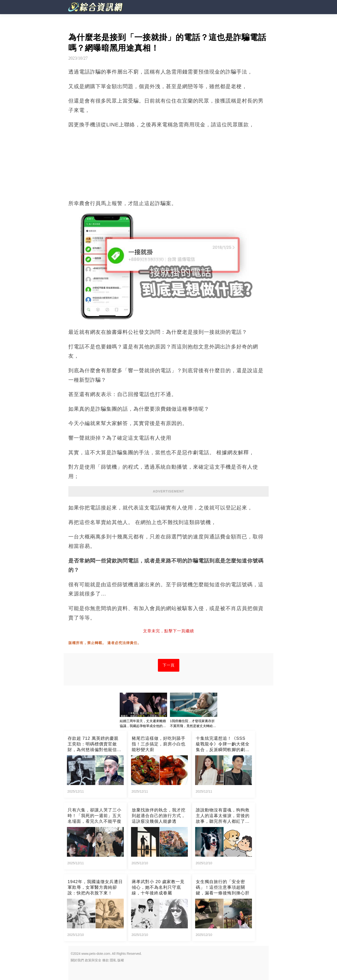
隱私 (113, 960)
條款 (106, 960)
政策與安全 (93, 960)
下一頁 (169, 665)
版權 (121, 960)
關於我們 (77, 960)
